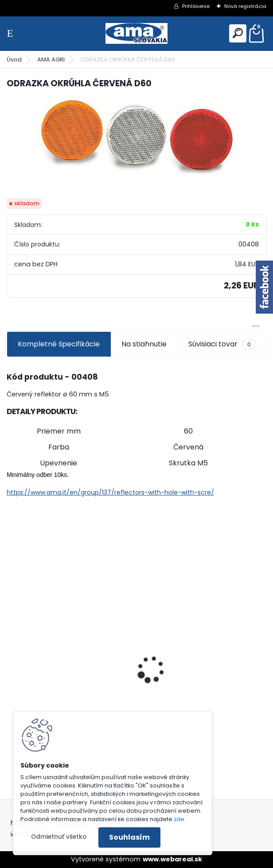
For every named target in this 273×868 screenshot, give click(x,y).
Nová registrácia (245, 6)
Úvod (14, 60)
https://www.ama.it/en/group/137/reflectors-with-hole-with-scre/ (110, 492)
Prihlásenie (196, 6)
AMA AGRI (51, 60)
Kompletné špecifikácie (59, 344)
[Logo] (136, 33)
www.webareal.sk (172, 859)
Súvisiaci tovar (222, 344)
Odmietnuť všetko (59, 837)
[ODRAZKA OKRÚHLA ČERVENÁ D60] (136, 137)
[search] (238, 33)
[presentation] (12, 654)
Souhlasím (129, 837)
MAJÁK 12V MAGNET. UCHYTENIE (199, 686)
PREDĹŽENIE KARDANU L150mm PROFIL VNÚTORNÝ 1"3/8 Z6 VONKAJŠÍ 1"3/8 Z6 (63, 655)
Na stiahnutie (144, 344)
